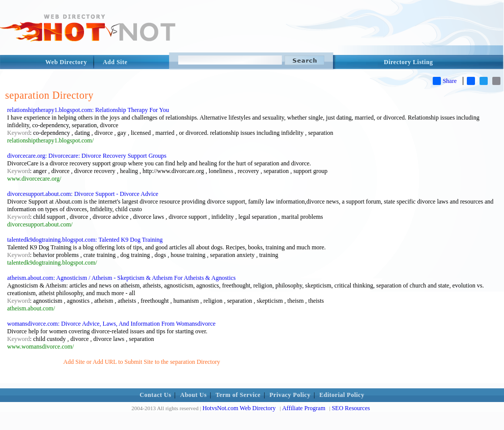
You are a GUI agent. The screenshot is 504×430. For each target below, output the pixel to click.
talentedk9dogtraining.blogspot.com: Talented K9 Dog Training (85, 240)
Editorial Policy (342, 395)
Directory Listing (409, 62)
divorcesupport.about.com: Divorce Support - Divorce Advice (83, 194)
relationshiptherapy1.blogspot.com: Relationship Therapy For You (88, 110)
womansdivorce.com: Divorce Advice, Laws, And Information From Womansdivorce (111, 324)
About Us (193, 395)
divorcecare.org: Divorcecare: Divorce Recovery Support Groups (87, 156)
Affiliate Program (304, 408)
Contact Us (155, 395)
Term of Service (238, 395)
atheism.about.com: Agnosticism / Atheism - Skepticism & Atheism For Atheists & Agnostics (121, 278)
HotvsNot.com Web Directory (239, 408)
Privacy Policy (290, 395)
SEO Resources (351, 408)
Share (445, 81)
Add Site (115, 62)
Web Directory (66, 62)
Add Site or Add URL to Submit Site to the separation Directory (142, 362)
